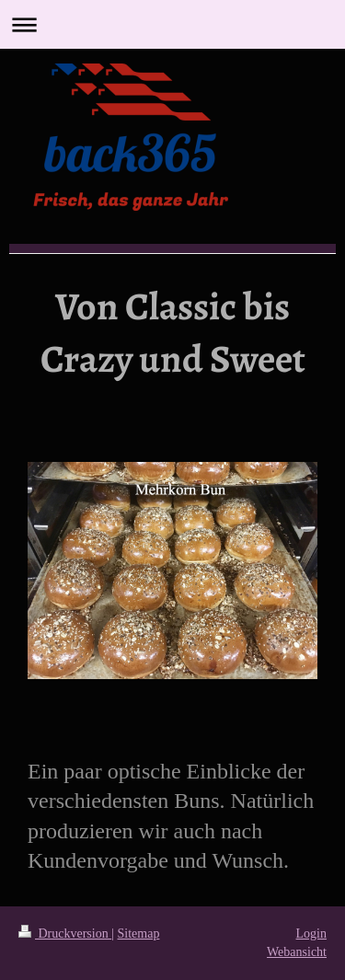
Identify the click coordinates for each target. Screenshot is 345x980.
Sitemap (139, 934)
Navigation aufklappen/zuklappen (172, 24)
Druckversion (65, 934)
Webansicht (297, 952)
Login (311, 934)
